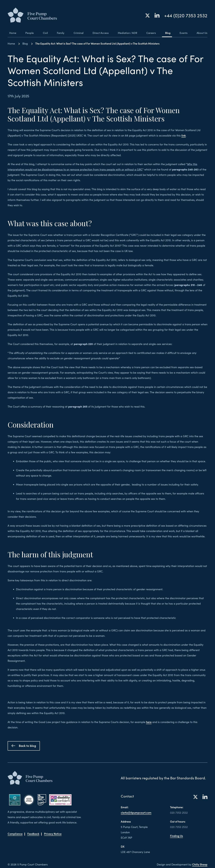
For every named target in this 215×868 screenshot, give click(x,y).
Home (11, 33)
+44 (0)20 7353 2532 (186, 15)
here (149, 722)
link (184, 135)
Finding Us (176, 836)
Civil (44, 33)
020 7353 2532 (179, 812)
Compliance (15, 834)
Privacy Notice (53, 834)
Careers (151, 33)
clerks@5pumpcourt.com (136, 812)
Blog (168, 33)
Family (59, 33)
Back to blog (24, 746)
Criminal (77, 33)
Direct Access (100, 33)
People (28, 33)
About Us (202, 33)
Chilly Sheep (200, 864)
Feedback (33, 834)
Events (183, 33)
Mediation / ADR (127, 33)
